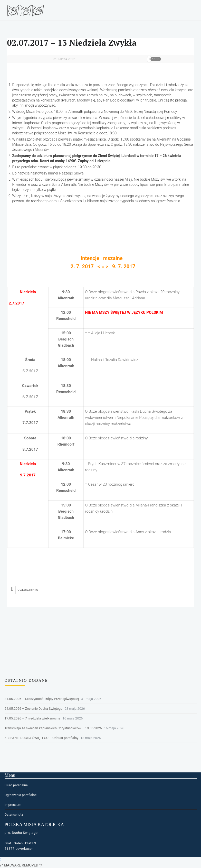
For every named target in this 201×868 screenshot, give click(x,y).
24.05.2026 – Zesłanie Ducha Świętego (34, 709)
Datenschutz (14, 814)
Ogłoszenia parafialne (21, 795)
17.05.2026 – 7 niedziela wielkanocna (33, 718)
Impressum (13, 805)
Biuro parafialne (16, 785)
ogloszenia (28, 590)
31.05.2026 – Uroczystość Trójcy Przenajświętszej (42, 699)
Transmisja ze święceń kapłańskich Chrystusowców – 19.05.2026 (53, 728)
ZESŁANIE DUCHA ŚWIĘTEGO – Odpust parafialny (42, 738)
